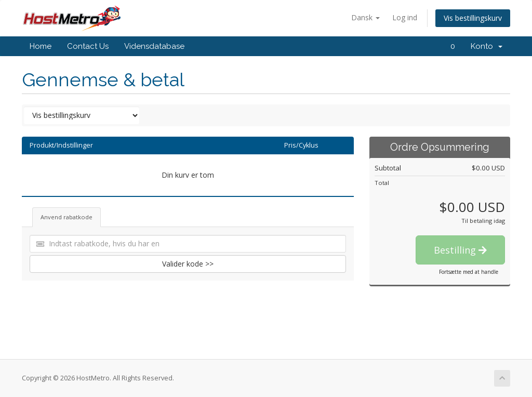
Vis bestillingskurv (473, 18)
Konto (487, 46)
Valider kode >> (188, 264)
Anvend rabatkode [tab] (66, 217)
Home (41, 46)
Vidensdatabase (154, 46)
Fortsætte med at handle (469, 272)
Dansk (365, 17)
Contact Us (88, 46)
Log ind (405, 17)
